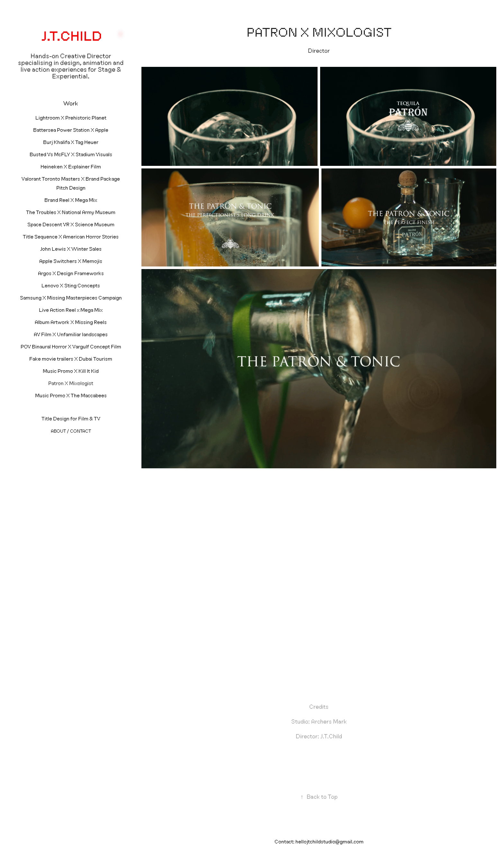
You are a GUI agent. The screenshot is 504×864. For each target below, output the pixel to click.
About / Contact (71, 431)
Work (71, 103)
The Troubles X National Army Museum (71, 212)
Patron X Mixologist (71, 383)
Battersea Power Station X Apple (71, 130)
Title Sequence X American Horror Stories (71, 237)
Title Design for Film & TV (71, 419)
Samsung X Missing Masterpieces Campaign (71, 298)
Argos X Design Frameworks (71, 273)
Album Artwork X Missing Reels (71, 322)
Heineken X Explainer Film (71, 166)
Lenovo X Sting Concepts (71, 285)
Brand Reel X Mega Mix (71, 200)
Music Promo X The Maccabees (71, 395)
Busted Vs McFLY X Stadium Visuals (71, 154)
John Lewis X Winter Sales (71, 249)
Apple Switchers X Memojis (71, 261)
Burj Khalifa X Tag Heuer (71, 142)
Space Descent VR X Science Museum (71, 224)
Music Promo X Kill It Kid (71, 371)
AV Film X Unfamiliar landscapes (71, 334)
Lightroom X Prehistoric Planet (71, 118)
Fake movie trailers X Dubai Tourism (71, 359)
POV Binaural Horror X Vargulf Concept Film (71, 346)
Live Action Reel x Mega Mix (71, 310)
